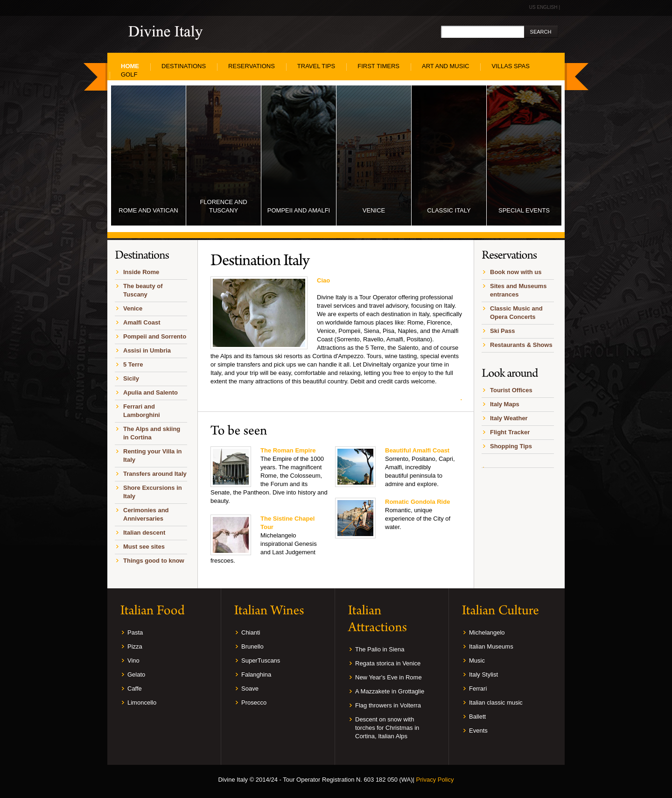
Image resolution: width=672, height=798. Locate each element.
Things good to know (154, 561)
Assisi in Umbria (147, 350)
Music (477, 660)
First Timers (378, 66)
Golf (129, 74)
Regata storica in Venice (388, 663)
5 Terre (133, 364)
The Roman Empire (288, 450)
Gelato (136, 674)
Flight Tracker (510, 432)
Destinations (184, 66)
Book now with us (516, 272)
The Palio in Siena (380, 649)
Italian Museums (491, 646)
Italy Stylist (483, 674)
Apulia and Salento (150, 392)
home (130, 66)
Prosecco (254, 703)
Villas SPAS (510, 66)
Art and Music (445, 66)
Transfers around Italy (155, 474)
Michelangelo (487, 632)
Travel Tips (316, 66)
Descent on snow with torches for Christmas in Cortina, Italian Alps (387, 728)
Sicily (131, 378)
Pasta (135, 632)
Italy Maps (505, 404)
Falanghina (256, 674)
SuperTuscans (261, 660)
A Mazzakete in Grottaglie (390, 691)
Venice (133, 308)
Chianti (251, 632)
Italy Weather (509, 418)
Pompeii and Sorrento (155, 336)
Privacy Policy (435, 780)
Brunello (252, 646)
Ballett (477, 717)
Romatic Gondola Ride (417, 502)
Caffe (135, 689)
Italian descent (144, 533)
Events (478, 731)
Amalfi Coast (142, 322)
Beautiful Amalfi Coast (417, 450)
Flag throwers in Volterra (388, 705)
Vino (133, 660)
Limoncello (142, 703)
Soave (250, 689)
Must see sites (144, 547)
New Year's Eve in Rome (388, 677)
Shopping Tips (511, 446)
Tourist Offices (511, 390)
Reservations (252, 66)
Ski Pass (503, 331)
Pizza (135, 646)
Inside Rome (141, 272)
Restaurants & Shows (521, 345)
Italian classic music (496, 703)
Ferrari (478, 689)
